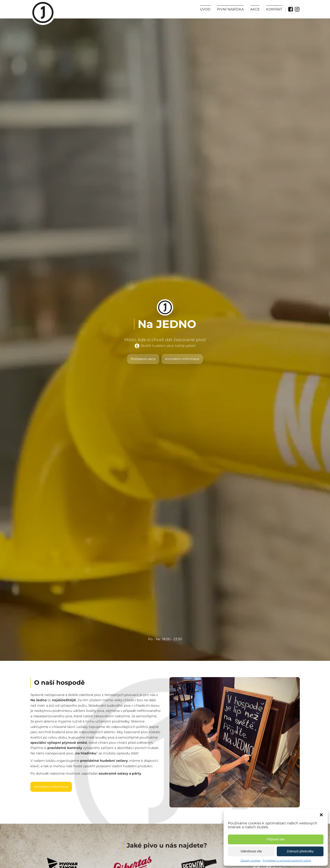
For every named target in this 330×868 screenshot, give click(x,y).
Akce (255, 9)
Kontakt (274, 9)
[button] (321, 815)
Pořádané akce (143, 359)
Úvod (205, 9)
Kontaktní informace (182, 359)
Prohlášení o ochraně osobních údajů (287, 861)
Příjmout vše (276, 839)
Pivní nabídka (230, 9)
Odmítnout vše (251, 851)
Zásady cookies (250, 861)
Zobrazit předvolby (300, 851)
